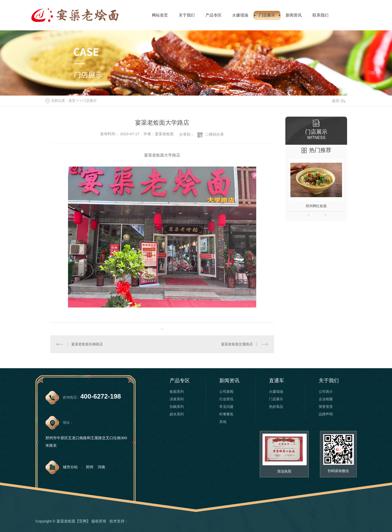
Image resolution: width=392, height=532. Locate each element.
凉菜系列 (177, 399)
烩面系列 (177, 392)
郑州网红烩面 (316, 206)
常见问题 (226, 407)
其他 (223, 422)
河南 (101, 467)
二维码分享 (214, 134)
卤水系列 (177, 414)
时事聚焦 (226, 414)
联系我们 (320, 15)
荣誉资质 (326, 407)
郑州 (90, 467)
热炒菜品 (276, 407)
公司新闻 (226, 392)
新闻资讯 (294, 15)
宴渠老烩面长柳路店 (87, 344)
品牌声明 (326, 414)
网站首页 (160, 15)
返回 (339, 101)
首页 (72, 101)
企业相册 (326, 399)
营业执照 (284, 471)
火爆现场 (240, 15)
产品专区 (214, 15)
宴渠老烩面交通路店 (237, 344)
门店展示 (267, 15)
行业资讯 (226, 399)
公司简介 (326, 392)
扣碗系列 (177, 407)
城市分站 (70, 467)
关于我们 (187, 15)
